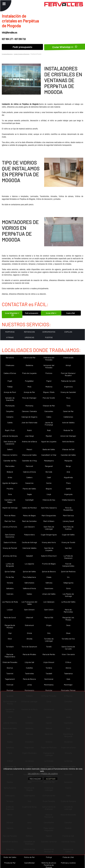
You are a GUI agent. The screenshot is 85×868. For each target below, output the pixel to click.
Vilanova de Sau (49, 500)
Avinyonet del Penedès (49, 366)
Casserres (29, 483)
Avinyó (68, 365)
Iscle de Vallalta (68, 422)
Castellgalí (29, 500)
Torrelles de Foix (68, 639)
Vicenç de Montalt (10, 548)
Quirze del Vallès (29, 571)
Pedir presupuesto (22, 47)
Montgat (10, 690)
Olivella (29, 639)
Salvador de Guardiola (10, 399)
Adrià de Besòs (68, 441)
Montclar (49, 690)
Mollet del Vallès (10, 857)
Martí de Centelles (29, 521)
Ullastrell (29, 617)
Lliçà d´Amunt (49, 662)
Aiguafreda (68, 477)
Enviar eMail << (51, 313)
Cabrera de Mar (29, 357)
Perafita (10, 489)
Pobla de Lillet (68, 857)
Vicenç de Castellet (68, 392)
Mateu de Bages (29, 515)
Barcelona (10, 357)
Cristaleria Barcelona (7, 54)
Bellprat (10, 472)
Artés (10, 477)
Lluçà (49, 494)
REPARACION (29, 332)
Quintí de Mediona (68, 571)
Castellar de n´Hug (29, 461)
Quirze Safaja (10, 571)
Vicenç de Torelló (68, 542)
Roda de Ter (68, 430)
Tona (68, 406)
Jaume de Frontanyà (49, 424)
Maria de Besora (29, 679)
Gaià (68, 679)
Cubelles (29, 668)
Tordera (49, 668)
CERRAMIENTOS (49, 332)
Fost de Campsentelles (68, 565)
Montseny (29, 406)
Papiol (49, 381)
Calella (10, 422)
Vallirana (49, 583)
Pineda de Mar (10, 863)
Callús (49, 417)
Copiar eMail (70, 313)
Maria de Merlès (49, 654)
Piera (68, 483)
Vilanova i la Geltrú (10, 455)
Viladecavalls (68, 357)
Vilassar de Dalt (68, 449)
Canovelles (49, 411)
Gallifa (68, 489)
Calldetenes (68, 417)
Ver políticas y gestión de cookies (43, 773)
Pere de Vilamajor (29, 398)
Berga (68, 466)
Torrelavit (10, 647)
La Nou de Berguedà (10, 565)
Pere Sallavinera (29, 577)
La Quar (10, 610)
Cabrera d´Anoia (29, 472)
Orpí (10, 633)
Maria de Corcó (10, 617)
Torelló (49, 647)
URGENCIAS (29, 337)
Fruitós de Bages (49, 564)
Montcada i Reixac (68, 690)
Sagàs (29, 494)
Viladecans (10, 365)
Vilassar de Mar (49, 406)
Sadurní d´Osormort (49, 556)
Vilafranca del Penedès (49, 359)
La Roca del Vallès (68, 602)
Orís (49, 633)
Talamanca (68, 673)
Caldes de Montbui (29, 508)
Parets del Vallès (29, 489)
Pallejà (10, 387)
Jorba (29, 685)
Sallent (10, 449)
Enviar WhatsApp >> (12, 314)
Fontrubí (10, 685)
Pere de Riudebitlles (68, 509)
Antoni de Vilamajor (68, 436)
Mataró (29, 449)
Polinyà (49, 857)
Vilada (49, 577)
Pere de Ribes (10, 515)
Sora (10, 494)
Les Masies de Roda (10, 602)
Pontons (49, 373)
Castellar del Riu (10, 461)
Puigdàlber (29, 381)
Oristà (29, 633)
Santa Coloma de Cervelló (68, 648)
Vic (68, 577)
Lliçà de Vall (29, 662)
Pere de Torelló (49, 398)
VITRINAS (10, 337)
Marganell (49, 466)
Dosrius (10, 668)
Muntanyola (10, 406)
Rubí (49, 430)
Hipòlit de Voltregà (10, 508)
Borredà (49, 472)
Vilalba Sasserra (68, 500)
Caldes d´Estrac (10, 373)
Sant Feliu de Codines (68, 528)
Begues (49, 489)
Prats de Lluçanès (29, 373)
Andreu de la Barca (29, 441)
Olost (10, 639)
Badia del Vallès (49, 449)
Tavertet (10, 673)
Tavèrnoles (29, 673)
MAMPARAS (10, 332)
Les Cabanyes (49, 602)
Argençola (68, 494)
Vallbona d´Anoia (29, 588)
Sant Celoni (49, 610)
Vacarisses (49, 588)
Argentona (68, 387)
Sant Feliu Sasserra (49, 508)
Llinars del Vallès (49, 594)
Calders (29, 477)
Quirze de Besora (49, 571)
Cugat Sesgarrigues (49, 535)
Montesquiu (29, 690)
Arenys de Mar (29, 392)
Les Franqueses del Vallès (29, 603)
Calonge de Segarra (29, 417)
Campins (10, 417)
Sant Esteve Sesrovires (10, 536)
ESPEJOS (68, 332)
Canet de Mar (68, 411)
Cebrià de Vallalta (29, 548)
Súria (68, 588)
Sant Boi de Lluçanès (49, 549)
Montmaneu (49, 685)
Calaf (49, 477)
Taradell (49, 673)
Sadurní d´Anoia (10, 542)
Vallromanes (29, 583)
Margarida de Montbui (10, 626)
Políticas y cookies (68, 863)
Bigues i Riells (49, 392)
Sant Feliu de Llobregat (49, 528)
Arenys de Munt (10, 392)
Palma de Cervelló (68, 381)
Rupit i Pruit (10, 430)
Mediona (49, 387)
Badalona (29, 365)
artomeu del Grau (10, 556)
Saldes (29, 594)
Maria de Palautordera (10, 655)
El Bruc (68, 662)
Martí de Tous (10, 521)
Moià (29, 387)
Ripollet (49, 436)
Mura (68, 398)
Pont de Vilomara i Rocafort (68, 374)
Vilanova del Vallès (29, 455)
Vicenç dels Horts (49, 542)
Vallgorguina (68, 583)
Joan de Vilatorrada (29, 422)
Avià (68, 472)
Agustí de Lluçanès (49, 441)
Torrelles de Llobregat (49, 640)
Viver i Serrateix (68, 654)
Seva (68, 625)
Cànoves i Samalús (29, 411)
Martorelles (10, 466)
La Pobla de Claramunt (68, 557)
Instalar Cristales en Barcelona (21, 54)
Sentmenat (49, 679)
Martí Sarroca (68, 515)
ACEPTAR (51, 779)
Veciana (10, 583)
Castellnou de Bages (10, 501)
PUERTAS (49, 337)
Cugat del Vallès (68, 535)
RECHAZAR (35, 779)
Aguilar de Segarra (10, 483)
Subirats (10, 594)
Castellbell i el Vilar (49, 455)
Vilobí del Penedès (10, 662)
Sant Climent (29, 610)
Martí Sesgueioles (49, 515)
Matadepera (49, 461)
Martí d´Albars (49, 521)
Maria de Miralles (29, 654)
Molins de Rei (29, 857)
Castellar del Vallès (68, 455)
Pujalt (10, 381)
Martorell (29, 466)
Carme (49, 483)
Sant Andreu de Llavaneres (10, 443)
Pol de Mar (10, 577)
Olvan (68, 633)
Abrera (68, 668)
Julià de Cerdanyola (10, 436)
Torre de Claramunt (29, 647)
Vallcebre (10, 588)
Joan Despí (29, 436)
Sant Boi (68, 548)
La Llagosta (29, 564)
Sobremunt (29, 625)
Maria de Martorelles (68, 611)
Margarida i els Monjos (68, 619)
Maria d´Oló (49, 617)
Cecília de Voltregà (29, 542)
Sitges (49, 625)
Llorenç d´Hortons (10, 527)
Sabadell (29, 556)
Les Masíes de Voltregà (68, 595)
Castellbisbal (29, 863)
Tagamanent (10, 679)
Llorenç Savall (68, 521)
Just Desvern (29, 527)
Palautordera (29, 535)
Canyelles (10, 411)
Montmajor (68, 685)
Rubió (29, 430)
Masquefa (68, 461)
